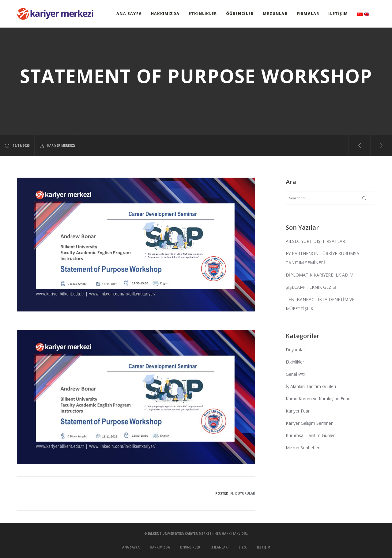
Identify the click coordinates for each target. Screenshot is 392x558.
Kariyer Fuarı (298, 411)
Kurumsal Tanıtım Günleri (311, 435)
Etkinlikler (203, 14)
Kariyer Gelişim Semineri (310, 423)
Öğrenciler (240, 14)
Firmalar (308, 14)
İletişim (338, 14)
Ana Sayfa (129, 14)
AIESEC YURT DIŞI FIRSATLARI (316, 241)
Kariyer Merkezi (57, 146)
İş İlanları (219, 547)
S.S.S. (243, 547)
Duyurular (245, 493)
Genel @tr (296, 374)
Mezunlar (275, 14)
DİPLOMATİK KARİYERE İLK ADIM (320, 275)
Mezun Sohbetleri (303, 448)
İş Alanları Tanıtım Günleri (311, 386)
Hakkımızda (165, 14)
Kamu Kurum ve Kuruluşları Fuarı (318, 399)
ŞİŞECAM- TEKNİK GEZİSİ (311, 287)
